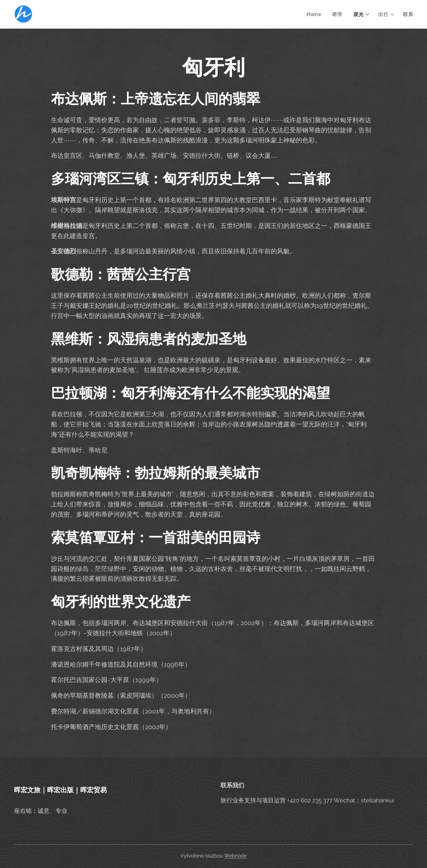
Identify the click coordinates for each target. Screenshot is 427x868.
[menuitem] (315, 14)
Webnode (235, 856)
